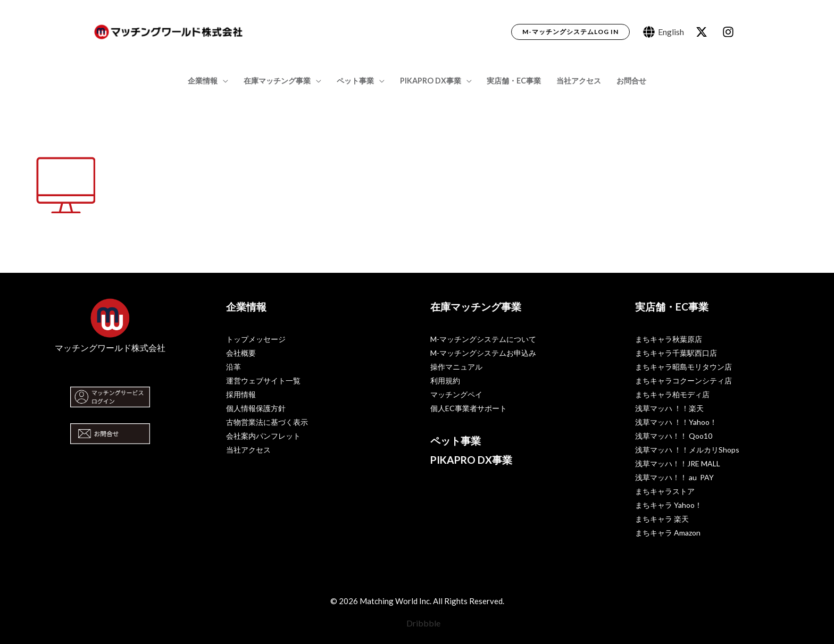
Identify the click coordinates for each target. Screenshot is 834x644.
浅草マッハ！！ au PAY (674, 477)
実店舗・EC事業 (514, 81)
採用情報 (241, 394)
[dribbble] (730, 32)
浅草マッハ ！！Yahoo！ (676, 422)
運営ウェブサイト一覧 (263, 380)
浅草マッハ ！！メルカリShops (687, 450)
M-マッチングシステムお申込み (483, 353)
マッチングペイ (456, 394)
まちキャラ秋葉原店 (669, 339)
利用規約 (445, 380)
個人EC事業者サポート (469, 408)
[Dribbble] (417, 623)
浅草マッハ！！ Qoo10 (674, 436)
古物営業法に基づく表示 (267, 422)
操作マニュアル (456, 367)
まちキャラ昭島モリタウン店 (683, 367)
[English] (664, 32)
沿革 (233, 367)
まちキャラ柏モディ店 (672, 394)
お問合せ (631, 81)
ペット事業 (355, 81)
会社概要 (241, 353)
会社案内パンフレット (263, 436)
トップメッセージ (256, 339)
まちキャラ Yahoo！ (669, 505)
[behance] (703, 32)
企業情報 (203, 81)
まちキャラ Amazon (668, 533)
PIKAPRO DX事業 (431, 81)
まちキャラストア (665, 491)
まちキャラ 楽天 (662, 519)
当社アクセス (579, 81)
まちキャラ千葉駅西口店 (676, 353)
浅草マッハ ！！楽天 (669, 408)
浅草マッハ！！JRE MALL (678, 463)
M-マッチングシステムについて (483, 339)
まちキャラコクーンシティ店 (683, 380)
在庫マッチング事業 (277, 81)
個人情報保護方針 (256, 408)
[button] (570, 32)
